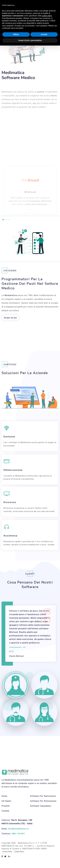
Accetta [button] (44, 34)
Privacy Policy (7, 852)
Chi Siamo (6, 801)
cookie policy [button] (47, 16)
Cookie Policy (19, 852)
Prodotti (6, 806)
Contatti (5, 811)
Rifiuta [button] (16, 34)
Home (4, 796)
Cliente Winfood (16, 656)
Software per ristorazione (43, 801)
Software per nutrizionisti (43, 796)
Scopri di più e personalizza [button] (30, 40)
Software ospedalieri (41, 806)
